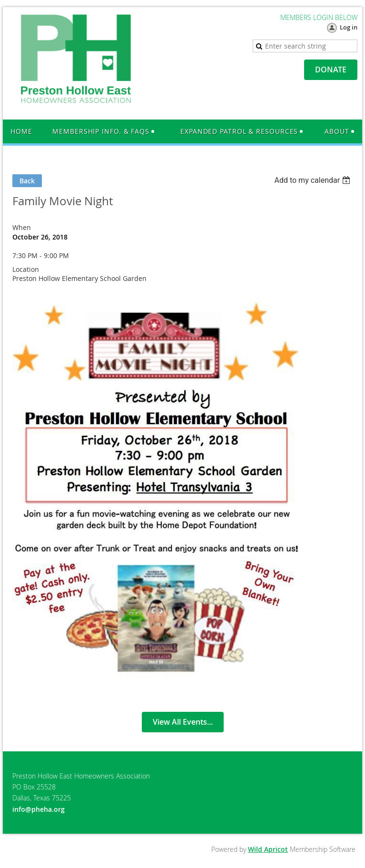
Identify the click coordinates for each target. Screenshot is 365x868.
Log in (349, 27)
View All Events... (183, 722)
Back (27, 181)
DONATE (331, 70)
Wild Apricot (268, 849)
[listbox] (313, 180)
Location (26, 269)
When (22, 227)
